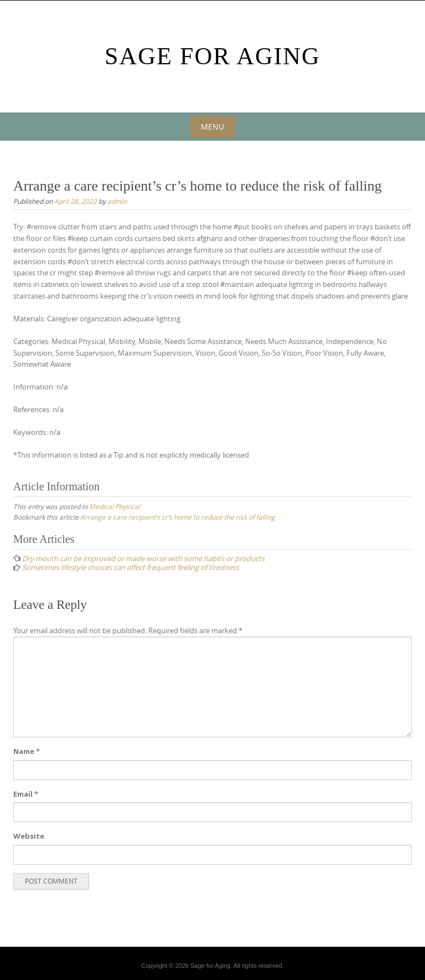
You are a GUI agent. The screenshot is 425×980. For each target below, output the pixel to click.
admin (117, 201)
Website (29, 836)
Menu (212, 127)
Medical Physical (115, 506)
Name (27, 751)
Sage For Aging (212, 56)
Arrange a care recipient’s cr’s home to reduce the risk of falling (178, 517)
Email (26, 794)
